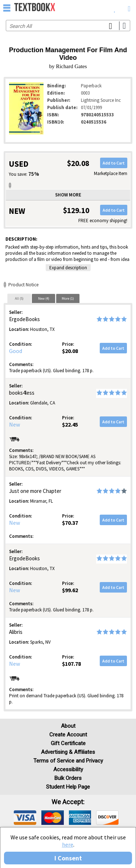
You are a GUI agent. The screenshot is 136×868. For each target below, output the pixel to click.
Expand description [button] (68, 268)
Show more (68, 195)
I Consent (68, 858)
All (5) (19, 298)
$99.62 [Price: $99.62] (70, 590)
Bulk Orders (68, 778)
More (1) (68, 298)
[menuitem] (115, 7)
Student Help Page (68, 787)
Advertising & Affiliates (68, 752)
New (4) (44, 298)
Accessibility (68, 769)
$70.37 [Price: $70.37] (70, 523)
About (68, 726)
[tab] (19, 298)
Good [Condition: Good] (16, 351)
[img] (25, 818)
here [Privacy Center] (68, 844)
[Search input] (68, 26)
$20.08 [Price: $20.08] (70, 351)
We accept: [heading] (68, 802)
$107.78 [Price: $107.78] (71, 664)
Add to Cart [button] (114, 163)
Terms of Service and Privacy (68, 761)
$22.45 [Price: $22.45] (70, 424)
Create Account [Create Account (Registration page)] (68, 735)
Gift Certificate (68, 743)
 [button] (7, 8)
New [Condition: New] (15, 424)
